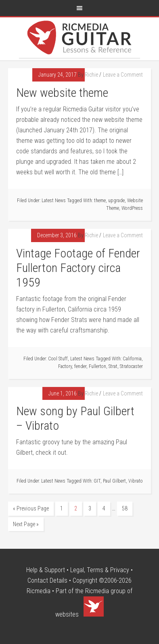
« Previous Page (31, 508)
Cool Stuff (58, 359)
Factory (65, 366)
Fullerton (97, 366)
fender (80, 366)
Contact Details (47, 580)
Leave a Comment (123, 75)
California (132, 359)
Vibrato (136, 481)
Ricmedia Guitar (79, 38)
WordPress (132, 208)
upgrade (116, 201)
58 (125, 508)
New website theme (62, 93)
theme (100, 201)
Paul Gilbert (114, 481)
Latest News (54, 201)
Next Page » (26, 524)
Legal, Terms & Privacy (100, 570)
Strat (113, 366)
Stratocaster (131, 366)
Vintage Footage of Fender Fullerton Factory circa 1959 (78, 268)
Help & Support (46, 570)
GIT (97, 481)
